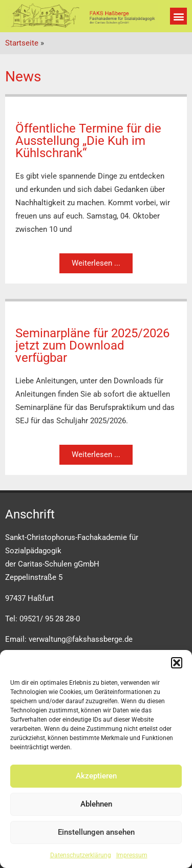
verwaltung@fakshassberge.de (81, 639)
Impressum (132, 855)
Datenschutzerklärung (81, 855)
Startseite (22, 43)
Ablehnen (96, 804)
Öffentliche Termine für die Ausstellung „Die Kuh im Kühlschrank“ (88, 141)
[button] (177, 663)
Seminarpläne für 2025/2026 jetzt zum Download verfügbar (92, 345)
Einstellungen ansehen (96, 832)
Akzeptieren (96, 776)
